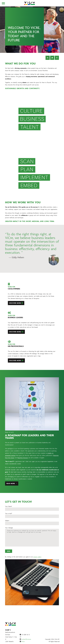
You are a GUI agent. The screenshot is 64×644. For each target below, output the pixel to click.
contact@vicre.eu (26, 639)
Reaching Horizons (23, 467)
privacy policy (37, 566)
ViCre (23, 641)
